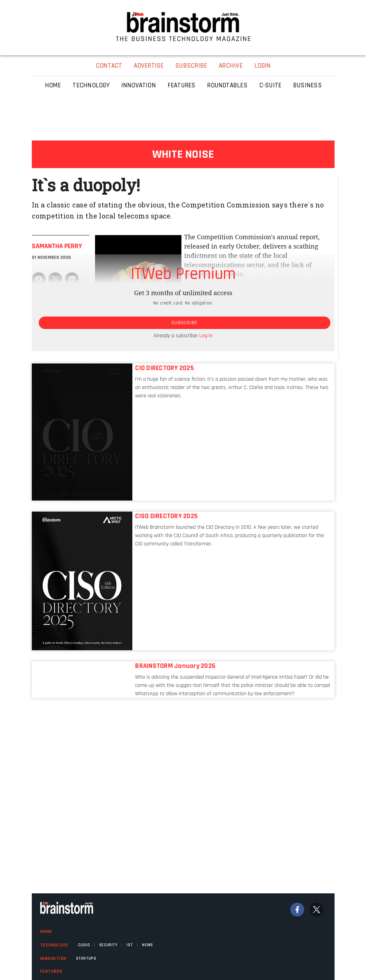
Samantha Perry (57, 246)
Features (51, 971)
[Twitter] (317, 910)
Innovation (53, 959)
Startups (86, 958)
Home (46, 932)
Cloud (84, 945)
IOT (130, 945)
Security (108, 945)
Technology (54, 945)
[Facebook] (297, 910)
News (147, 945)
